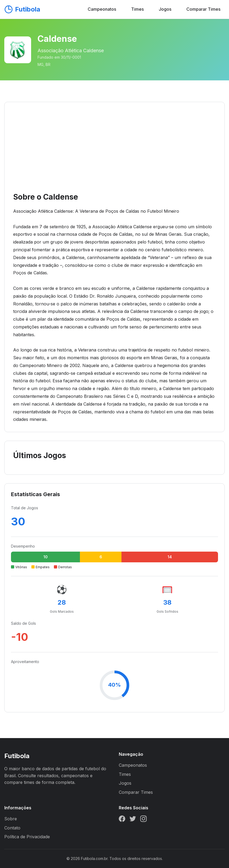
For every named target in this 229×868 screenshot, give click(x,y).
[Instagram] (143, 820)
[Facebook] (122, 820)
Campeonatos (102, 9)
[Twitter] (133, 820)
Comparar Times (203, 9)
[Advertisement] (115, 151)
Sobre (11, 819)
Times (137, 9)
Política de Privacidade (27, 837)
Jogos (165, 9)
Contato (12, 828)
